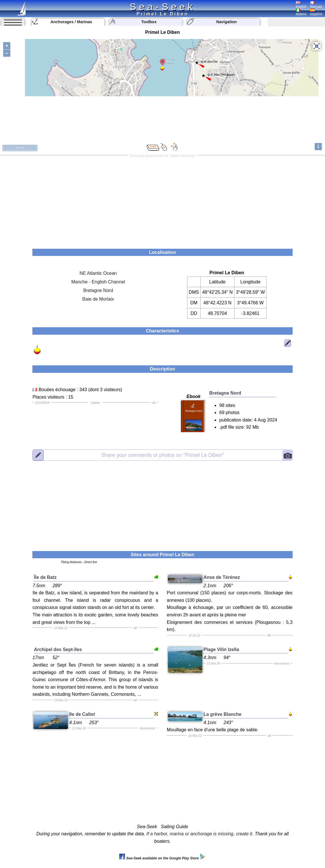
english (301, 5)
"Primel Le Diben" (163, 455)
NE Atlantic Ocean (98, 273)
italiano (301, 12)
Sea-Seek (162, 7)
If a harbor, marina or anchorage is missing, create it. (200, 834)
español (316, 12)
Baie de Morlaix (98, 299)
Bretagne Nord (98, 290)
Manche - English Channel (98, 282)
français (316, 5)
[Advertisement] (162, 200)
